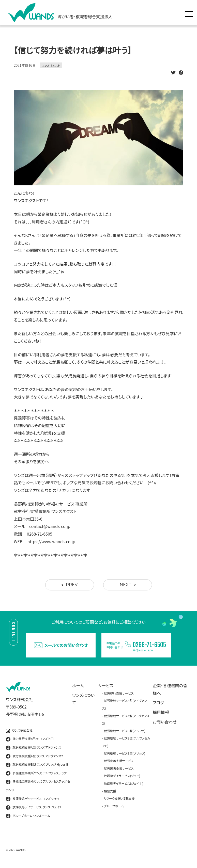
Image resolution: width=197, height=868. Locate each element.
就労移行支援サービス (119, 693)
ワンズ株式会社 (19, 730)
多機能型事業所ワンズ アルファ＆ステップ (36, 773)
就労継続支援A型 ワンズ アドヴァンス (33, 748)
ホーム (78, 685)
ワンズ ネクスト (51, 66)
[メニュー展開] (190, 13)
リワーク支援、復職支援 (119, 798)
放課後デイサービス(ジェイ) (122, 776)
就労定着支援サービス (119, 761)
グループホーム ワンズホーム (28, 816)
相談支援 (110, 791)
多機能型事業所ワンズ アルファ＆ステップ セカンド (38, 786)
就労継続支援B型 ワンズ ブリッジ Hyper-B (37, 765)
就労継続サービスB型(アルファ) (125, 731)
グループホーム (114, 806)
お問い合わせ (165, 722)
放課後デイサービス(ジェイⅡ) (124, 783)
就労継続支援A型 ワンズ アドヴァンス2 (34, 756)
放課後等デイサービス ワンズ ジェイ (33, 799)
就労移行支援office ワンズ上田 (30, 739)
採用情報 (161, 712)
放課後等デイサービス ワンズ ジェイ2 (33, 807)
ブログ (158, 702)
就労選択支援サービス (119, 768)
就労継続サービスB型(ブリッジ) (125, 753)
